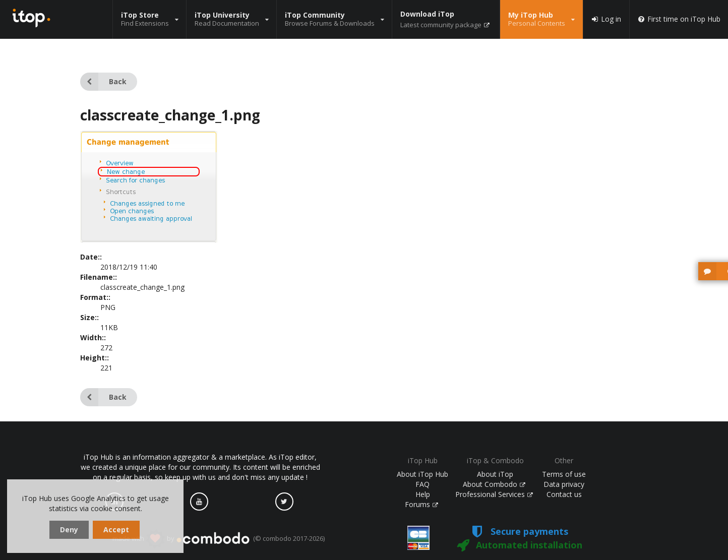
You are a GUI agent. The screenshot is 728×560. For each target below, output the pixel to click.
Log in (606, 19)
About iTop (495, 474)
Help (423, 494)
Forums (421, 504)
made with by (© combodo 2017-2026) (219, 539)
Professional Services (494, 494)
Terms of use (564, 474)
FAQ (422, 484)
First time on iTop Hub (679, 19)
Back (103, 82)
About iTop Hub (422, 474)
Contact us (564, 494)
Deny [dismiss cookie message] (69, 530)
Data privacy (564, 484)
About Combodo (494, 484)
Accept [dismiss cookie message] (116, 530)
